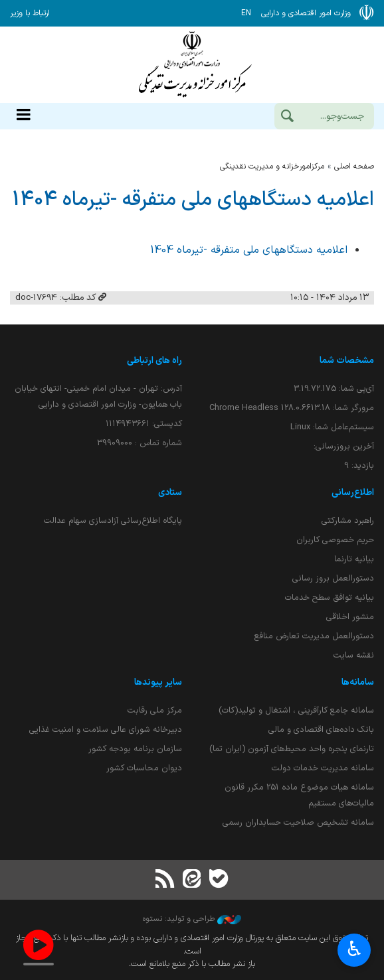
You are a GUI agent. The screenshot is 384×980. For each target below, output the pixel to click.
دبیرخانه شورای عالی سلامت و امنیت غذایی (106, 730)
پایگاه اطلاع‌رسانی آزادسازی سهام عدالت (113, 521)
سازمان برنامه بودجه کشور (135, 749)
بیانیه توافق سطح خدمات (330, 597)
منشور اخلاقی (350, 617)
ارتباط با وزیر (30, 13)
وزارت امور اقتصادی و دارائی (192, 65)
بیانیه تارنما (354, 559)
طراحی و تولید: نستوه (192, 919)
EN (246, 13)
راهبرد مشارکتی (348, 521)
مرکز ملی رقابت (155, 710)
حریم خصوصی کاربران (335, 540)
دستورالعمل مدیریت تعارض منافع (314, 636)
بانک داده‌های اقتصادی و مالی (321, 730)
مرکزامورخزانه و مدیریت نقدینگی (272, 167)
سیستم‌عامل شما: (332, 427)
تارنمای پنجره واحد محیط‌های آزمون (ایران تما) (292, 749)
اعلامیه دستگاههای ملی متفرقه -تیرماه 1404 (193, 200)
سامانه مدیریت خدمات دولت (323, 768)
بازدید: (359, 465)
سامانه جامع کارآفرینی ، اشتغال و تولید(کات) (296, 710)
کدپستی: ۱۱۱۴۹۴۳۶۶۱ (144, 424)
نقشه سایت (354, 655)
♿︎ (354, 950)
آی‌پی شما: (334, 388)
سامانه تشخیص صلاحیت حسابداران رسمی (298, 822)
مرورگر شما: (292, 408)
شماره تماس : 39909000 (140, 443)
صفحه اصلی (354, 167)
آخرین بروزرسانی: (344, 446)
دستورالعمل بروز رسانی (333, 578)
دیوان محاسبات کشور (144, 768)
